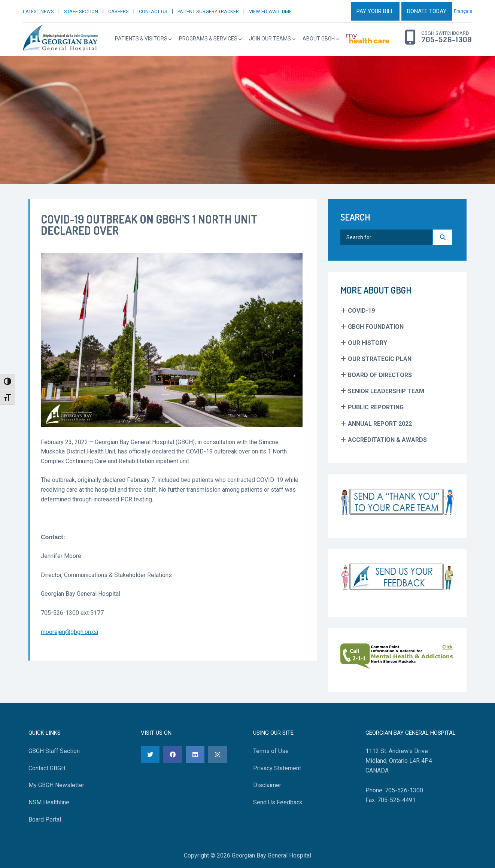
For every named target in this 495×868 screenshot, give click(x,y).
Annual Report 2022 (380, 424)
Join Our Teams (270, 39)
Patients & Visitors (141, 39)
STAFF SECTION (81, 11)
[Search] (443, 237)
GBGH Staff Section (54, 751)
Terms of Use (271, 751)
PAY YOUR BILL (375, 11)
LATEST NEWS (38, 11)
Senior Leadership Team (386, 391)
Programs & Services (208, 39)
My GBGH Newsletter (56, 785)
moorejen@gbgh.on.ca (69, 632)
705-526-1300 (447, 40)
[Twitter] (150, 755)
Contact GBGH (47, 768)
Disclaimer (267, 785)
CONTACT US (153, 11)
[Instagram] (218, 755)
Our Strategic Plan (380, 359)
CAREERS (119, 11)
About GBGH (319, 39)
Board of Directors (380, 375)
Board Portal (45, 820)
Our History (368, 343)
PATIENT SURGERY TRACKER (208, 11)
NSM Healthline (49, 802)
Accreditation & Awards (387, 440)
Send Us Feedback (278, 802)
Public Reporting (376, 407)
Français (463, 11)
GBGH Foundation (376, 327)
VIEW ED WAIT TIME (270, 11)
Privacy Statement (277, 768)
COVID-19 (361, 311)
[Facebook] (173, 755)
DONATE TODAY (427, 11)
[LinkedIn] (195, 755)
